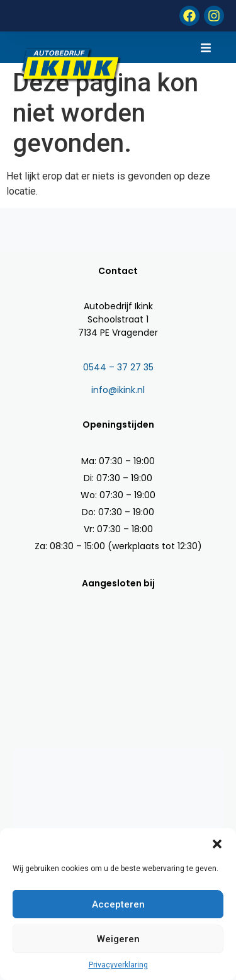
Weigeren (118, 939)
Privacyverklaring (118, 965)
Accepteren (118, 904)
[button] (217, 844)
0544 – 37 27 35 (118, 367)
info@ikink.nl (118, 390)
